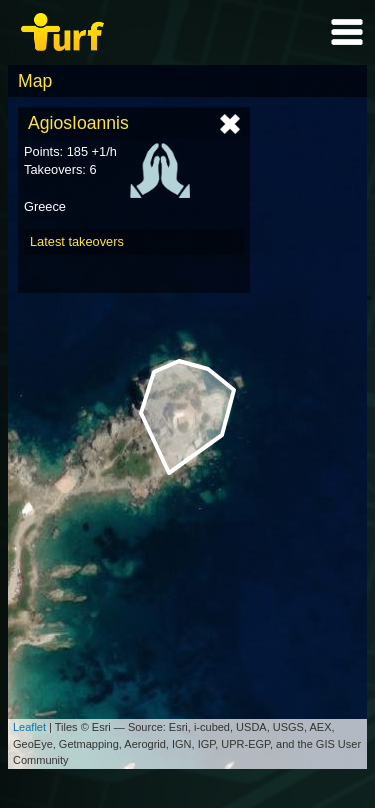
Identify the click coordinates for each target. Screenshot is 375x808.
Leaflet (29, 727)
